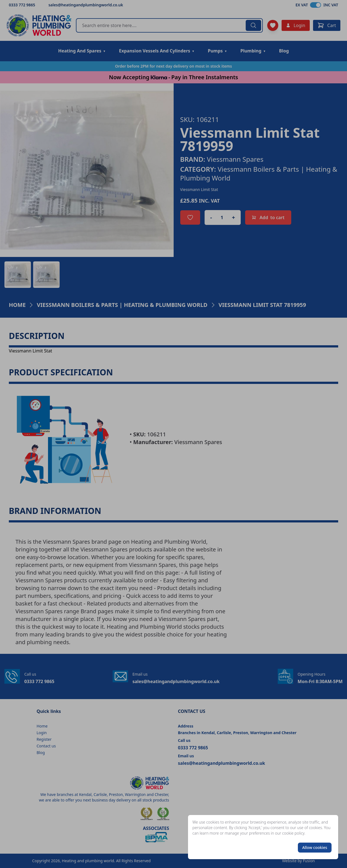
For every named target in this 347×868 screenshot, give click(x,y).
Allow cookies (315, 847)
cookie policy (293, 833)
